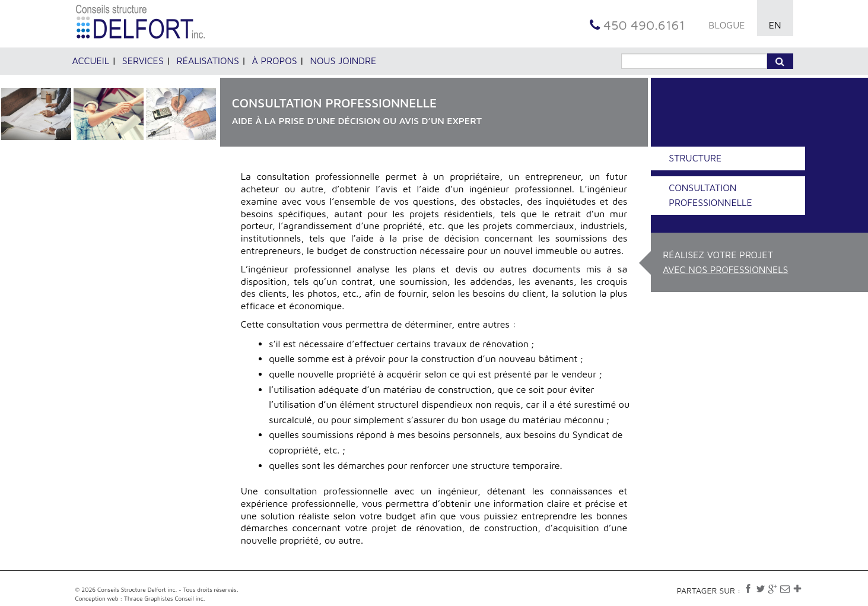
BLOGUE (726, 25)
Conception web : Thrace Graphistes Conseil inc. (140, 598)
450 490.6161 (638, 25)
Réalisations (208, 61)
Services (143, 61)
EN (775, 25)
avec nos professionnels (725, 269)
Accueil (91, 61)
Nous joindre (343, 61)
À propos (275, 61)
